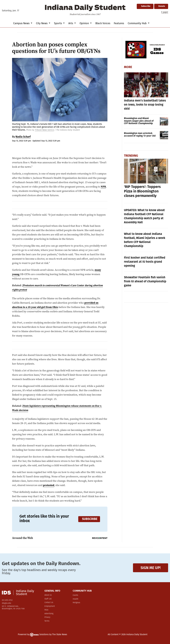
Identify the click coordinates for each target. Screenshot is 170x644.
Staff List (48, 599)
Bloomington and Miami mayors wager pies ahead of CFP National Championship (139, 121)
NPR (103, 187)
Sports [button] (58, 23)
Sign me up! (151, 568)
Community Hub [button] (138, 23)
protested (49, 485)
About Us (48, 595)
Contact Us (49, 603)
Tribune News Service (44, 130)
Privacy (47, 617)
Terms (47, 621)
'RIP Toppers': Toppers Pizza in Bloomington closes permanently (142, 191)
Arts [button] (71, 23)
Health (75, 599)
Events (75, 595)
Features (119, 23)
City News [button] (42, 23)
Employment (50, 606)
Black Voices (103, 23)
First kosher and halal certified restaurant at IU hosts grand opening (145, 262)
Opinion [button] (85, 23)
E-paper (165, 12)
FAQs (46, 610)
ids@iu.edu (6, 603)
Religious (76, 603)
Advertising (49, 614)
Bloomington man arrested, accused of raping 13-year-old (140, 134)
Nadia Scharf (23, 137)
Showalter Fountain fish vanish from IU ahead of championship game (145, 281)
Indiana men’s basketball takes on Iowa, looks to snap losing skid (145, 105)
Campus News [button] (22, 23)
